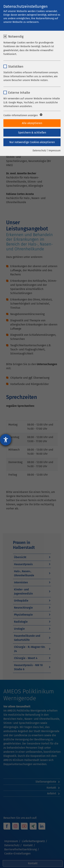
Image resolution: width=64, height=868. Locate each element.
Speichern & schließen (32, 133)
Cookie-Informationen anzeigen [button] (23, 115)
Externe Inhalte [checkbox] (19, 93)
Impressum (55, 151)
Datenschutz (39, 151)
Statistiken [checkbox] (16, 67)
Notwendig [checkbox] (16, 37)
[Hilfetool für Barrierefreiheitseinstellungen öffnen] (6, 440)
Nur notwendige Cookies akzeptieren (32, 142)
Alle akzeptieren (32, 123)
